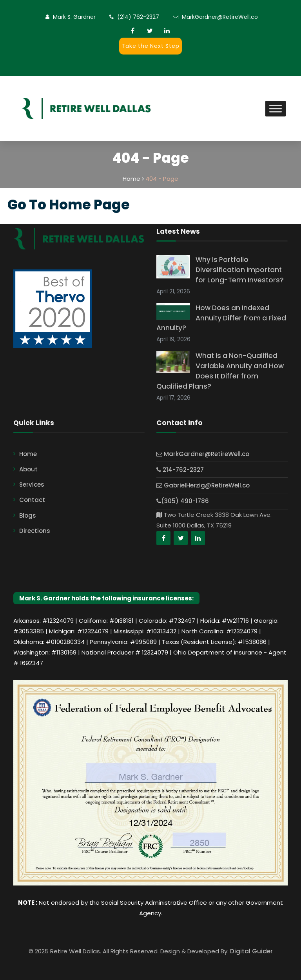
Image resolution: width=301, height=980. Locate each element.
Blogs (28, 515)
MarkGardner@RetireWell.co (220, 17)
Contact (32, 500)
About (28, 469)
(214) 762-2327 (138, 17)
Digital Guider (251, 951)
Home (28, 454)
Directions (35, 531)
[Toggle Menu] (276, 108)
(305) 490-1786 (183, 501)
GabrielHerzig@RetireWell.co (203, 485)
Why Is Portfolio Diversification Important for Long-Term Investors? (240, 270)
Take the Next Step (150, 46)
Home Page (89, 205)
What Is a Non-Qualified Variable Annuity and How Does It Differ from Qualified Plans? (220, 371)
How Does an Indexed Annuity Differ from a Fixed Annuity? (221, 318)
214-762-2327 (180, 470)
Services (32, 485)
